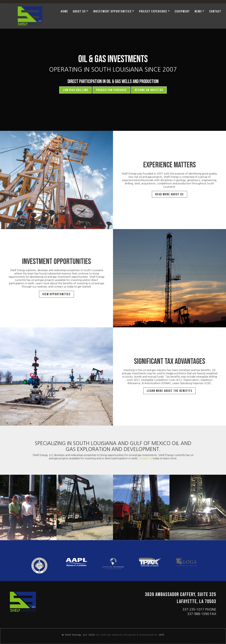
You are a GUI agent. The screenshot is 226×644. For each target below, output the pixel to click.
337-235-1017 (193, 609)
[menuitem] (66, 12)
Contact (215, 11)
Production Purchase (111, 90)
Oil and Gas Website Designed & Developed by (130, 635)
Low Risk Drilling (76, 90)
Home (64, 11)
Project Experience (153, 11)
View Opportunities (56, 294)
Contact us (146, 458)
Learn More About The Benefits (169, 391)
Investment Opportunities (112, 11)
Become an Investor (149, 90)
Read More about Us (169, 194)
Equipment (182, 11)
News (198, 11)
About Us (79, 11)
